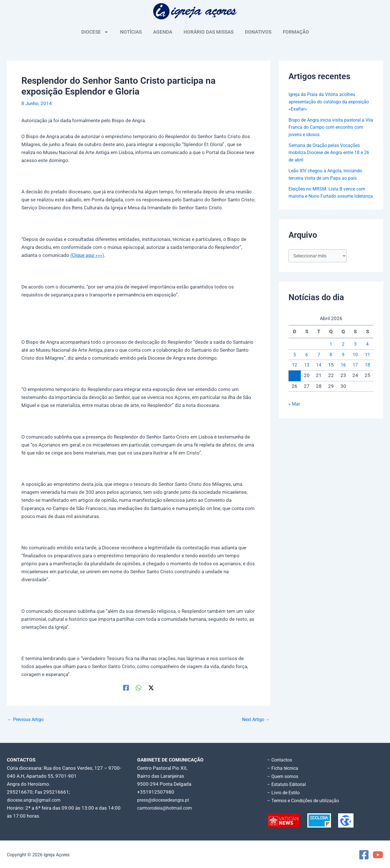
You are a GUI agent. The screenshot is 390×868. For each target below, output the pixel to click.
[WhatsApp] (139, 687)
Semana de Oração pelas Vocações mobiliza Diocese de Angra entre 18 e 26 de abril (329, 152)
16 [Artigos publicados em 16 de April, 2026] (343, 373)
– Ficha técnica (283, 768)
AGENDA (163, 32)
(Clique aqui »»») (88, 255)
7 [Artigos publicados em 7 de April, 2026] (319, 363)
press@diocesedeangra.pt (166, 800)
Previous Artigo (27, 719)
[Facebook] (126, 687)
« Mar (294, 412)
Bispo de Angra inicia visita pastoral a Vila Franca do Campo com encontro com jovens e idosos (329, 127)
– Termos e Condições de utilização (306, 800)
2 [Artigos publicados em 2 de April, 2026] (343, 353)
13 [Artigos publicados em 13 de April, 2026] (307, 373)
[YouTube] (378, 854)
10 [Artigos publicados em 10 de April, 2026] (355, 363)
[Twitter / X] (151, 687)
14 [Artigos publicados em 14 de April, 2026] (319, 373)
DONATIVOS (258, 32)
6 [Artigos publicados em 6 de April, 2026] (307, 363)
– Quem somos (284, 776)
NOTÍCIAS (131, 32)
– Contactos (281, 760)
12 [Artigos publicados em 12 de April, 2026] (294, 373)
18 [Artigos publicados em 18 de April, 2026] (367, 373)
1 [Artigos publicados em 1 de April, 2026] (331, 353)
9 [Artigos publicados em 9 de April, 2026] (343, 363)
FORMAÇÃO (296, 32)
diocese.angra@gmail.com (36, 800)
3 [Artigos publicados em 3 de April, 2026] (355, 353)
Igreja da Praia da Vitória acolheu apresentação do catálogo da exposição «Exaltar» (324, 102)
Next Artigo (254, 719)
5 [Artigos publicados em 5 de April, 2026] (294, 363)
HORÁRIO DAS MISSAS (209, 32)
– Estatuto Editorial (288, 784)
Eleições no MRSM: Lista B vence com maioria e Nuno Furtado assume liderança (329, 196)
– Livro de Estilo (285, 792)
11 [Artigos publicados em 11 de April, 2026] (367, 363)
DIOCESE (95, 32)
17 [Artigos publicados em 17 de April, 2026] (355, 373)
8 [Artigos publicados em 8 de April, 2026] (331, 363)
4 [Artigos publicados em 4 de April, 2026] (367, 353)
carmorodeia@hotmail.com (167, 808)
